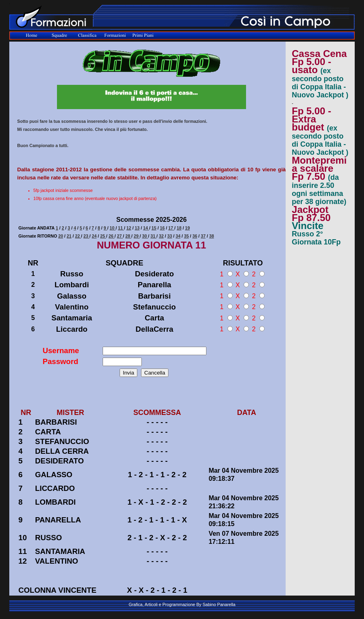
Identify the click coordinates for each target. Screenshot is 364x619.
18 (179, 228)
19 (187, 228)
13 (137, 228)
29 (137, 236)
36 (195, 236)
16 (162, 228)
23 (86, 236)
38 (212, 236)
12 (129, 228)
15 (154, 228)
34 (178, 236)
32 (161, 236)
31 (153, 236)
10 (113, 228)
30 (145, 236)
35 (186, 236)
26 (112, 236)
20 (61, 236)
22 (78, 236)
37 (203, 236)
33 (170, 236)
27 (120, 236)
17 (171, 228)
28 (128, 236)
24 (94, 236)
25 (103, 236)
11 (121, 228)
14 (146, 228)
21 (69, 236)
